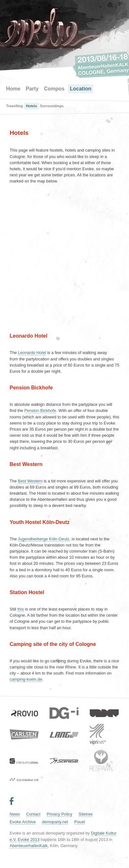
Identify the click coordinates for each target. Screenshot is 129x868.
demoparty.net (55, 822)
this (21, 609)
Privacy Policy (60, 814)
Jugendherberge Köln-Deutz (44, 539)
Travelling (14, 106)
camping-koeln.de (26, 679)
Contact (33, 814)
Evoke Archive (23, 822)
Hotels (32, 106)
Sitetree (86, 814)
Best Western (30, 481)
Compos (54, 89)
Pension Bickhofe (40, 411)
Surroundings (52, 106)
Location (81, 89)
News (15, 814)
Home (13, 89)
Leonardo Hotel (32, 353)
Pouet (80, 822)
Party (32, 89)
